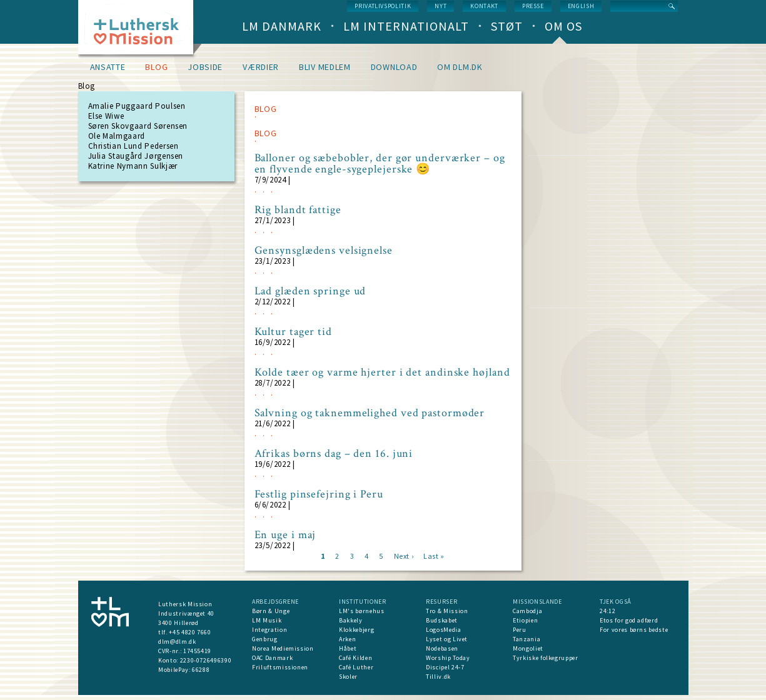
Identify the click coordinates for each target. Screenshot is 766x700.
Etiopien (525, 620)
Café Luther (356, 667)
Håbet (348, 648)
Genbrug (265, 639)
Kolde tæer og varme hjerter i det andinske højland (382, 372)
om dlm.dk (460, 67)
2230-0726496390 (206, 660)
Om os (563, 26)
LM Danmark (282, 26)
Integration (270, 630)
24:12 (607, 611)
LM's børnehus (361, 611)
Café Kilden (355, 658)
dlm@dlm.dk (177, 642)
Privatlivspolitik (383, 6)
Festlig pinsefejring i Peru (319, 494)
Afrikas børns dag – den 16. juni (334, 454)
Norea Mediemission (283, 648)
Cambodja (527, 611)
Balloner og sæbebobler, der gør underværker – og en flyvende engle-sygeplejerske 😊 (380, 164)
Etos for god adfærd (629, 620)
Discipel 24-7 (445, 667)
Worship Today (448, 658)
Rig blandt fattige (298, 210)
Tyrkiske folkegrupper (546, 658)
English (581, 6)
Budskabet (442, 620)
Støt (507, 26)
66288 (201, 670)
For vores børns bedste (634, 630)
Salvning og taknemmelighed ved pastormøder (370, 413)
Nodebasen (442, 648)
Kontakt (484, 6)
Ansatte (108, 67)
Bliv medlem (325, 67)
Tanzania (527, 639)
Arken (347, 639)
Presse (533, 6)
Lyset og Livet (447, 639)
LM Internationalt (406, 26)
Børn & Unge (271, 611)
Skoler (348, 677)
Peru (520, 630)
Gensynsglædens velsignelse (324, 251)
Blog (156, 67)
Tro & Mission (447, 611)
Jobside (205, 67)
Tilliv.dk (438, 677)
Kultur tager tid (293, 332)
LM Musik (267, 620)
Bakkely (351, 620)
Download (394, 67)
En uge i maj (285, 535)
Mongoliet (528, 648)
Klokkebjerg (356, 630)
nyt (441, 6)
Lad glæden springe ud (310, 291)
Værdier (261, 67)
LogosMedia (444, 630)
